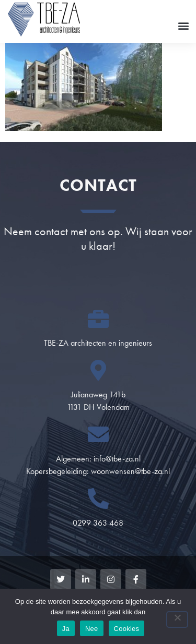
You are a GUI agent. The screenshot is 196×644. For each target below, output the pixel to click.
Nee (92, 629)
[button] (183, 25)
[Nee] (177, 619)
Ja (66, 629)
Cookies (127, 629)
